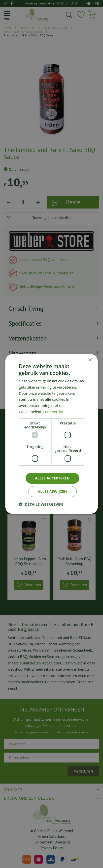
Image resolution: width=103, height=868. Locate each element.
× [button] (90, 360)
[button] (41, 504)
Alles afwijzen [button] (52, 491)
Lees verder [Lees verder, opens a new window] (53, 412)
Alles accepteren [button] (52, 478)
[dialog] (51, 434)
